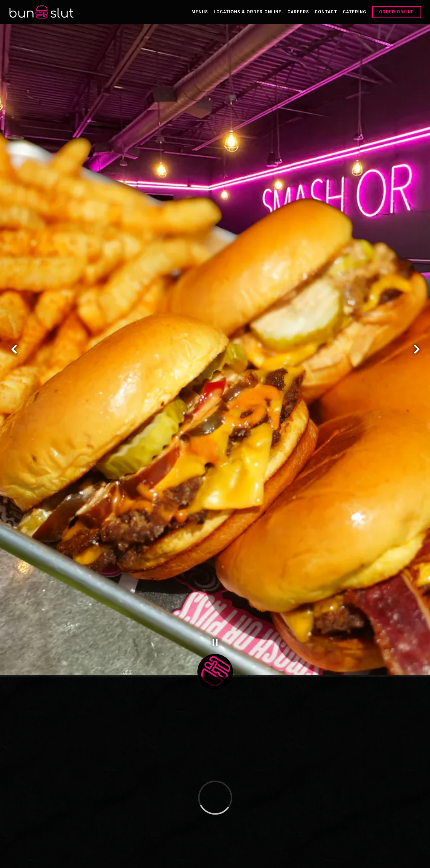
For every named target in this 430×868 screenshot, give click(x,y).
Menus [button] (200, 12)
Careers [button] (298, 12)
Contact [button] (326, 12)
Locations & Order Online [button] (248, 12)
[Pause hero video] (215, 577)
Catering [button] (355, 12)
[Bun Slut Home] (41, 12)
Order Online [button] (397, 12)
